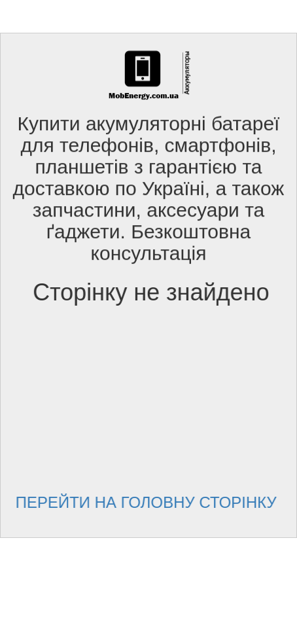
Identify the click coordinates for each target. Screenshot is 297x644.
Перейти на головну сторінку (149, 502)
